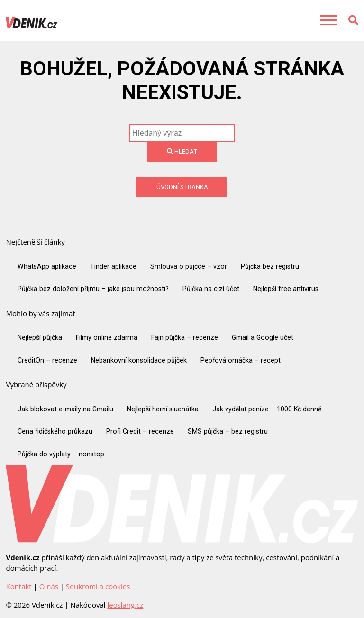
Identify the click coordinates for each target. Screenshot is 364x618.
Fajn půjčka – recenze (185, 337)
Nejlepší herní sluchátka (163, 409)
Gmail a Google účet (263, 337)
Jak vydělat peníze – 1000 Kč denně (267, 409)
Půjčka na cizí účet (211, 289)
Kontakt (18, 586)
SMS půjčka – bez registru (228, 431)
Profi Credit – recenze (140, 431)
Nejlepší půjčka (40, 337)
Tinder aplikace (113, 266)
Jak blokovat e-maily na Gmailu (65, 409)
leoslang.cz (125, 605)
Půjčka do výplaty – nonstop (61, 454)
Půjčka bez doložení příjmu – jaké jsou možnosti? (93, 289)
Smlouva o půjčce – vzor (189, 266)
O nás (49, 586)
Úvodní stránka (182, 187)
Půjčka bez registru (270, 266)
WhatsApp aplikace (47, 266)
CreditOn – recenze (47, 360)
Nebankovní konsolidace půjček (139, 360)
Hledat (182, 151)
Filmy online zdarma (107, 337)
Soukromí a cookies (98, 586)
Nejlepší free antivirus (286, 289)
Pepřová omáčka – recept (241, 360)
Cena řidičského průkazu (55, 431)
